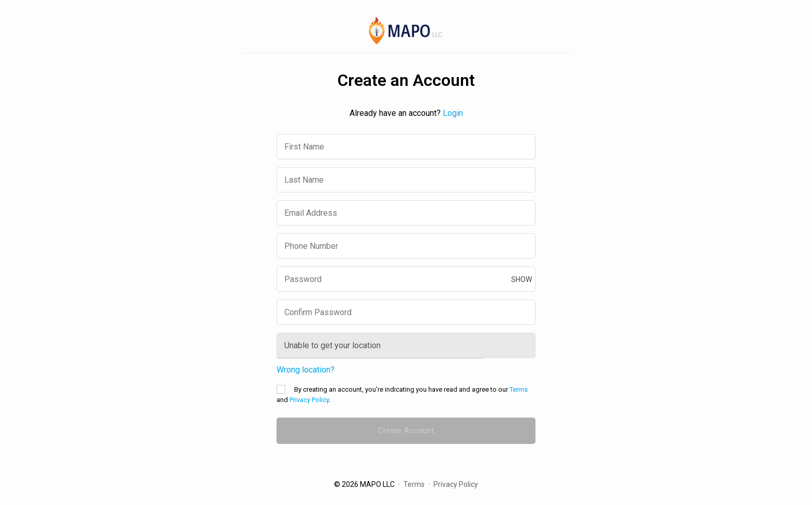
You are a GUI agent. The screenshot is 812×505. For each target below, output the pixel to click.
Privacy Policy (309, 400)
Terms (519, 389)
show (521, 279)
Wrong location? (306, 370)
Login (453, 113)
